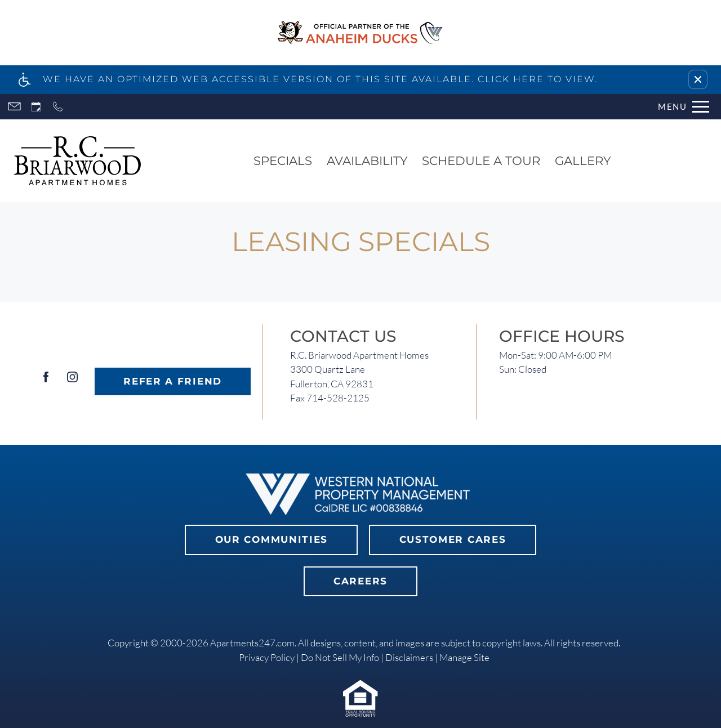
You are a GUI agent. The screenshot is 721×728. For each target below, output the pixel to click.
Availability (367, 160)
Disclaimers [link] (409, 657)
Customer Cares (453, 539)
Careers (360, 581)
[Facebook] (46, 381)
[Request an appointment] (36, 107)
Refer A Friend (173, 381)
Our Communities (272, 539)
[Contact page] (14, 107)
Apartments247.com (252, 643)
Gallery (583, 160)
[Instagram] (72, 381)
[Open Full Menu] (684, 107)
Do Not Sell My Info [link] (340, 657)
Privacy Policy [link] (267, 657)
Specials (283, 160)
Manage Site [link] (464, 657)
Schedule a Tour (481, 160)
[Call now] (58, 107)
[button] (698, 79)
